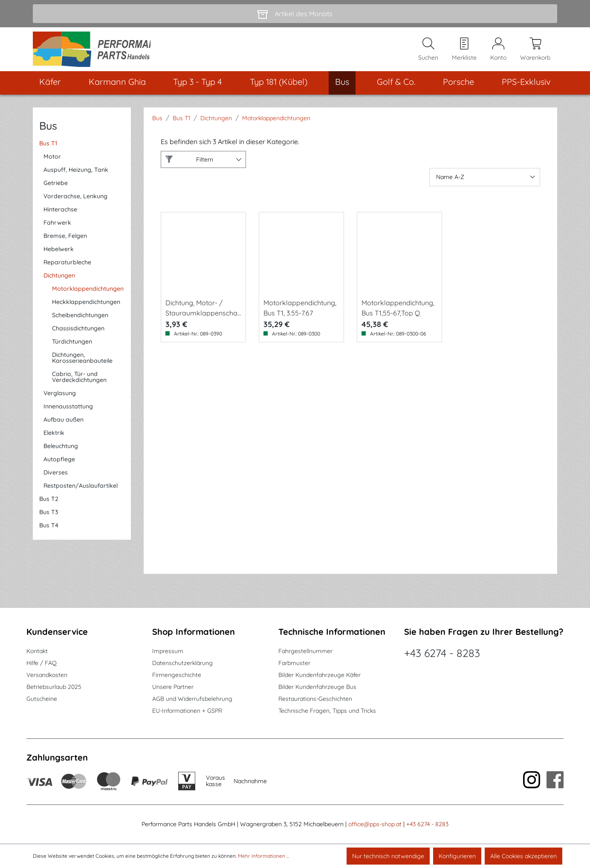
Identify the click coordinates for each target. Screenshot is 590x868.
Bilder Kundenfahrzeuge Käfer (320, 675)
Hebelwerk (59, 254)
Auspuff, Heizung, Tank (76, 174)
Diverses (56, 477)
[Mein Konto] (498, 52)
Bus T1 (48, 148)
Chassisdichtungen (78, 333)
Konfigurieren (457, 856)
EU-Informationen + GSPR (187, 711)
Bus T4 (49, 530)
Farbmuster (294, 663)
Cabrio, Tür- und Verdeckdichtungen (79, 382)
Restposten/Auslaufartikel (81, 490)
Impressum (168, 651)
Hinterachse (60, 214)
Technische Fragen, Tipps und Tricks (327, 711)
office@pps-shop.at (375, 825)
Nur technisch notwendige (388, 856)
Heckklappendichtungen (86, 307)
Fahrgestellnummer (305, 651)
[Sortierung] (485, 181)
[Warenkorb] (535, 52)
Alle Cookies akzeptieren (523, 856)
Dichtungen (59, 280)
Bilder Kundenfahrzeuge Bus (317, 687)
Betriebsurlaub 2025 (54, 687)
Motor (52, 161)
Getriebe (56, 188)
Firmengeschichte (177, 675)
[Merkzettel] (464, 52)
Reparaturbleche (67, 267)
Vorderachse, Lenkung (75, 201)
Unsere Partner (173, 687)
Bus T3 (49, 517)
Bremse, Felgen (65, 240)
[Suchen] (428, 52)
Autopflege (59, 464)
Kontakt (37, 651)
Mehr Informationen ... (263, 856)
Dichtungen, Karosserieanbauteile (82, 362)
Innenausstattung (68, 411)
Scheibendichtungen (80, 320)
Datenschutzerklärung (182, 663)
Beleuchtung (61, 451)
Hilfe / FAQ (42, 663)
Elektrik (54, 437)
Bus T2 (49, 503)
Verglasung (60, 398)
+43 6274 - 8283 (442, 653)
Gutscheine (42, 699)
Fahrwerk (57, 227)
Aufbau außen (64, 424)
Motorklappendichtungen (88, 293)
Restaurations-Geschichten (315, 699)
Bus (48, 130)
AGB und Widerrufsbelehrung (192, 699)
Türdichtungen (72, 346)
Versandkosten (47, 675)
